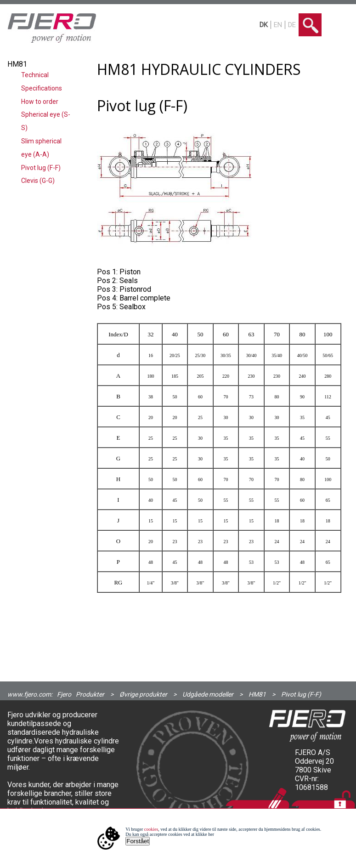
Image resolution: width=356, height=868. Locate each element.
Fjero (64, 694)
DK (264, 25)
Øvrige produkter (143, 694)
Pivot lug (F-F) (41, 168)
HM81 (257, 694)
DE (292, 25)
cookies (151, 829)
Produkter (90, 694)
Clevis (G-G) (38, 181)
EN (278, 25)
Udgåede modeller (208, 694)
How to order (40, 102)
